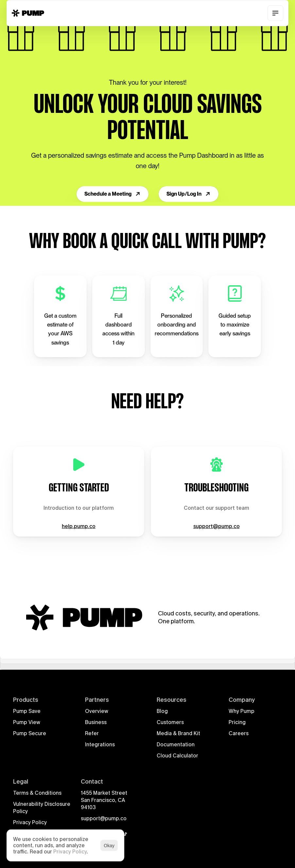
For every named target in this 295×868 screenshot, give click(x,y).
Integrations (100, 744)
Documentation (176, 744)
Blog (162, 711)
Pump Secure (30, 733)
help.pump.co (79, 526)
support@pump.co (217, 526)
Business (96, 722)
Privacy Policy (30, 822)
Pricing (237, 722)
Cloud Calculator (177, 756)
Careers (239, 733)
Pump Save (27, 711)
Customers (170, 722)
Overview (97, 711)
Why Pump (242, 711)
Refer (92, 733)
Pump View (27, 722)
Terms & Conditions (37, 793)
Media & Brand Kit (178, 733)
